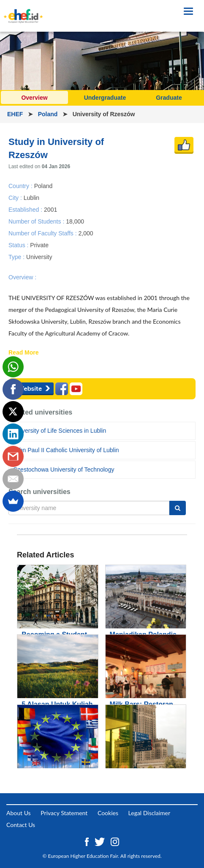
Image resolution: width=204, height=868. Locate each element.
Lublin (31, 197)
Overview (34, 98)
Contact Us (21, 825)
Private (39, 245)
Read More (24, 353)
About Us (19, 813)
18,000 (75, 221)
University (39, 257)
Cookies (108, 813)
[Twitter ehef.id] (101, 841)
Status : (19, 245)
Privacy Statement (64, 813)
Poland (49, 114)
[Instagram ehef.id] (115, 841)
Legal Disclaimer (149, 813)
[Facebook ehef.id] (88, 841)
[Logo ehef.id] (23, 11)
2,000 (86, 233)
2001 (50, 209)
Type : (17, 257)
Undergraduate (105, 98)
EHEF (16, 114)
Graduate (169, 98)
